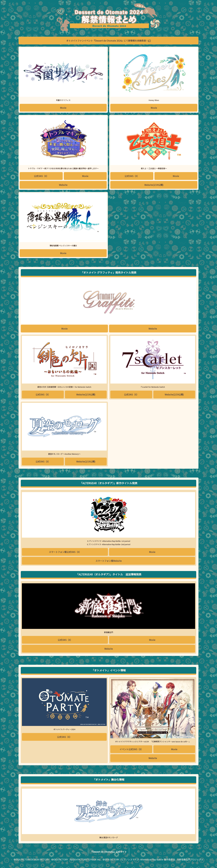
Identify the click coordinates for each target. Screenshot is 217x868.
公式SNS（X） (41, 176)
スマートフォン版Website (109, 561)
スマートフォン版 (65, 552)
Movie (63, 108)
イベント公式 (131, 749)
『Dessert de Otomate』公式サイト (109, 852)
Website (63, 185)
